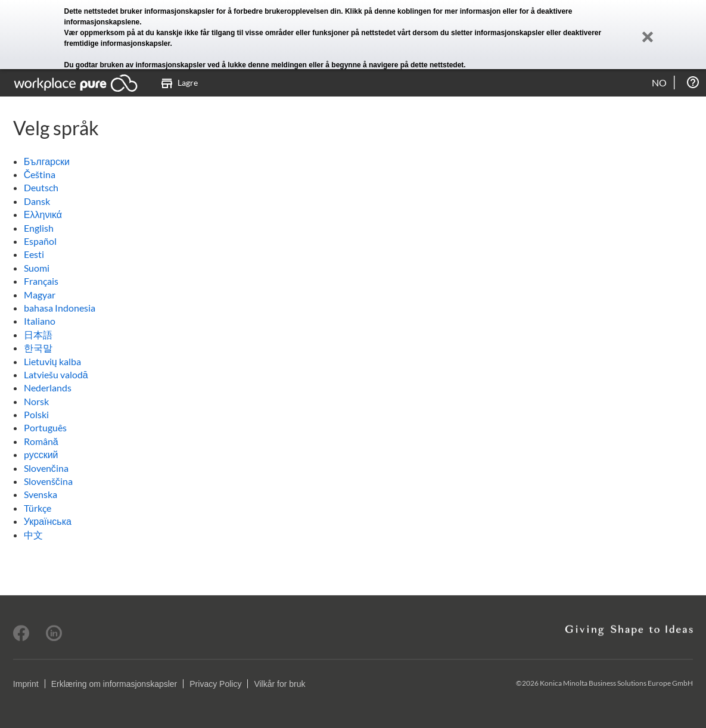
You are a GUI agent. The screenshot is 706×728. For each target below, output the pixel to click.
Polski (36, 414)
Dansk (37, 201)
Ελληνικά (43, 214)
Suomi (37, 268)
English (39, 228)
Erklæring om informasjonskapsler (114, 684)
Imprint (26, 684)
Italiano (40, 321)
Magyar (40, 295)
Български (47, 161)
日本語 (38, 335)
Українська (48, 521)
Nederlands (48, 388)
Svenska (41, 494)
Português (45, 427)
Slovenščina (48, 481)
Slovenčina (46, 468)
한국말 (38, 348)
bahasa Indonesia (60, 308)
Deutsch (41, 187)
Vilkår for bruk (279, 684)
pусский (41, 454)
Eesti (34, 254)
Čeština (40, 174)
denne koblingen (402, 11)
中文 (33, 535)
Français (41, 281)
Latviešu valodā (56, 374)
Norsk (36, 401)
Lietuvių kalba (52, 361)
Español (40, 241)
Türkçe (38, 508)
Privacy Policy (215, 684)
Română (41, 441)
